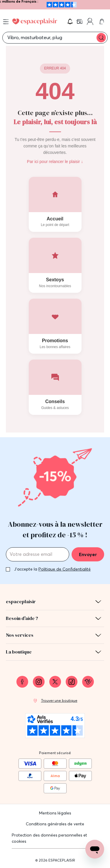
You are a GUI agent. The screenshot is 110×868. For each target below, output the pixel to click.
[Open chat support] (95, 849)
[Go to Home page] (35, 21)
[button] (70, 21)
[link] (80, 21)
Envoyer (88, 554)
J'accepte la (52, 569)
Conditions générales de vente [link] (55, 824)
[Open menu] (6, 22)
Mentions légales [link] (55, 813)
